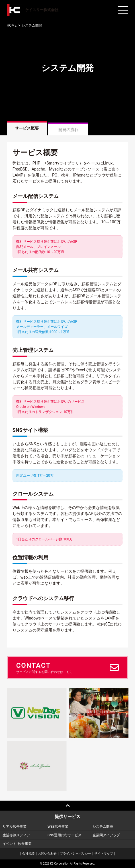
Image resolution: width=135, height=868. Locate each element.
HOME (12, 25)
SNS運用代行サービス (65, 835)
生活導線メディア (16, 835)
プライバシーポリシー (75, 854)
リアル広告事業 (15, 827)
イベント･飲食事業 (17, 844)
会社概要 (28, 854)
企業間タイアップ (106, 835)
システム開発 (103, 827)
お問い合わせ (47, 854)
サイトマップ (104, 854)
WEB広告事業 (58, 827)
